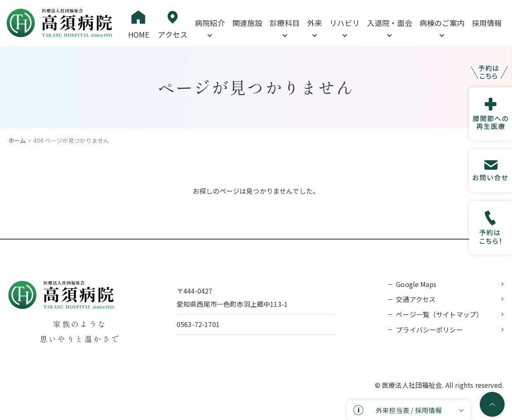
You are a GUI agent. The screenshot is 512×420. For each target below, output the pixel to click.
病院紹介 (210, 23)
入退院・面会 (390, 23)
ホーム (17, 141)
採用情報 (487, 23)
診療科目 (285, 23)
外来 (315, 23)
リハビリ (345, 23)
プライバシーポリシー (429, 330)
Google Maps (416, 284)
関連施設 (248, 23)
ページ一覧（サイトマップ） (439, 314)
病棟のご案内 (442, 23)
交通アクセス (416, 299)
